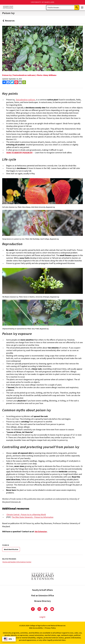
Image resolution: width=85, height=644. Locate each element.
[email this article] (20, 82)
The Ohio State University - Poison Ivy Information (32, 517)
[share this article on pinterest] (16, 82)
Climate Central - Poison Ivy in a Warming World (26, 515)
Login (43, 617)
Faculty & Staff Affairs (43, 590)
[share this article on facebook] (8, 82)
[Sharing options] (4, 82)
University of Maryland (43, 2)
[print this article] (24, 82)
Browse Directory (43, 601)
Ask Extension (41, 531)
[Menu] (82, 7)
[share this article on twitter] (12, 82)
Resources (8, 21)
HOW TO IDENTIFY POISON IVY (19, 153)
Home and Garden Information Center (17, 562)
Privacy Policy (50, 628)
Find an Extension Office (43, 595)
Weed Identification (11, 549)
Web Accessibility (36, 628)
